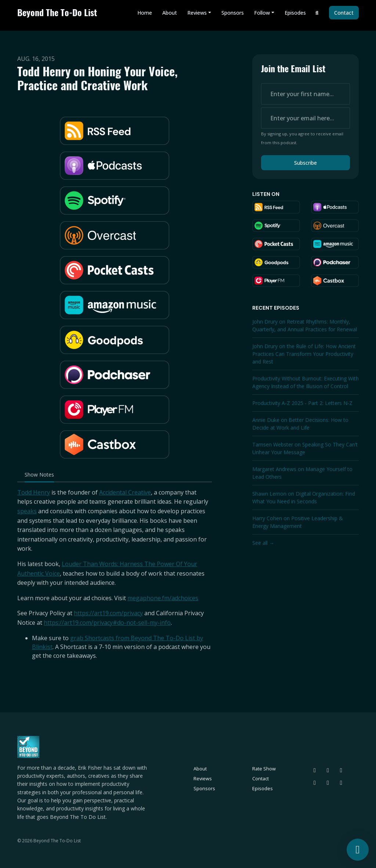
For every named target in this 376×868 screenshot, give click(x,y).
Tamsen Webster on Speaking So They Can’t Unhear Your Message (305, 448)
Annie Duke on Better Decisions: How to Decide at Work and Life (300, 424)
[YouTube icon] (341, 783)
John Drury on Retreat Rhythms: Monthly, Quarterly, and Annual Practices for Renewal (305, 325)
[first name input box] (305, 94)
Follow (262, 13)
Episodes (295, 13)
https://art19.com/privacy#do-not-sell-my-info (107, 623)
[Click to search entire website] (317, 13)
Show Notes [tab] (39, 475)
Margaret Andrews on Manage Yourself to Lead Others (302, 473)
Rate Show (264, 769)
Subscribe (305, 163)
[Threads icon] (328, 770)
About (170, 13)
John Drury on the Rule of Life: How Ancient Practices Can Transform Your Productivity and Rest (304, 354)
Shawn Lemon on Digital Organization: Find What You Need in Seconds (304, 497)
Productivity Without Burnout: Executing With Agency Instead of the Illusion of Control (305, 382)
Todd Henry (34, 492)
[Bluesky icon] (315, 770)
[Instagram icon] (341, 770)
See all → (263, 543)
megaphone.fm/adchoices (163, 598)
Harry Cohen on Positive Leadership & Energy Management (298, 522)
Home (145, 13)
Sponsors (233, 13)
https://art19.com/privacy (108, 613)
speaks (27, 511)
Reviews (197, 13)
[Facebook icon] (328, 783)
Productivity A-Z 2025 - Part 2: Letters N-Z (302, 403)
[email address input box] (305, 118)
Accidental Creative (125, 492)
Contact (344, 13)
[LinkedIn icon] (315, 783)
